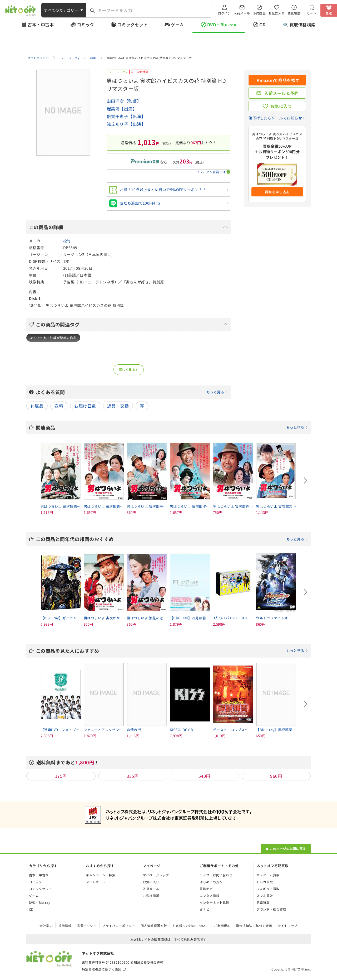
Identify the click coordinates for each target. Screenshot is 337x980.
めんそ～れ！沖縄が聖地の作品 (53, 338)
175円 (61, 776)
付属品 (37, 406)
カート (311, 13)
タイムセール (96, 882)
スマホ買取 (265, 895)
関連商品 (172, 427)
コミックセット (133, 25)
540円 (204, 776)
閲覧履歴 (294, 13)
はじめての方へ (211, 882)
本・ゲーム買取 (268, 875)
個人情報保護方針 (154, 926)
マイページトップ (156, 875)
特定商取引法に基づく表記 (102, 969)
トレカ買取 (265, 882)
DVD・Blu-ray (222, 25)
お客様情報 (151, 895)
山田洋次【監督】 (124, 101)
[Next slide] (305, 481)
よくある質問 (132, 392)
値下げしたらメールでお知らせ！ (277, 118)
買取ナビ (206, 889)
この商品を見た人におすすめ (172, 651)
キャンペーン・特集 (101, 875)
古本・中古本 (41, 25)
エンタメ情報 (209, 895)
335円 (133, 776)
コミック (86, 25)
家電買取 (263, 902)
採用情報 (65, 926)
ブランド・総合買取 (271, 909)
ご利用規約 (222, 926)
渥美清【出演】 (122, 109)
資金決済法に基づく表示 (254, 926)
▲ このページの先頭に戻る (286, 849)
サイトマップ (288, 926)
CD (262, 25)
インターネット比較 (214, 902)
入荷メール (242, 13)
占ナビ (204, 909)
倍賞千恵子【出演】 (126, 116)
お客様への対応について (190, 926)
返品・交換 (118, 406)
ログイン (225, 13)
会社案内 (46, 926)
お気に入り (276, 13)
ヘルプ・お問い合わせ (216, 875)
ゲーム (177, 25)
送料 (59, 406)
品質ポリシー (87, 926)
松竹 (67, 241)
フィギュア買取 (268, 889)
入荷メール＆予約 (281, 93)
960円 (276, 776)
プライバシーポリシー (119, 926)
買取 (329, 13)
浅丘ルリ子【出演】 (126, 124)
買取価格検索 (299, 25)
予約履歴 (259, 13)
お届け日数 (85, 406)
